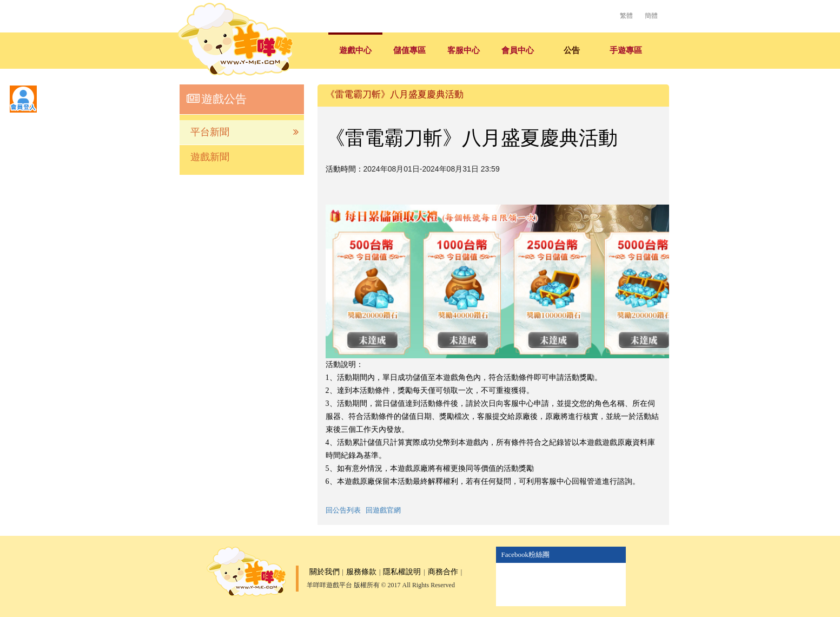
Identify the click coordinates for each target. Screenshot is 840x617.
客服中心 (464, 50)
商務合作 (443, 572)
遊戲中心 (355, 50)
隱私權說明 (402, 572)
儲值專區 (409, 50)
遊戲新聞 (210, 157)
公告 (572, 50)
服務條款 (361, 572)
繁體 (626, 16)
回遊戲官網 (383, 510)
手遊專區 (626, 50)
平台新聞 (244, 132)
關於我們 (325, 572)
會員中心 (518, 50)
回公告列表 (343, 510)
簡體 (651, 16)
